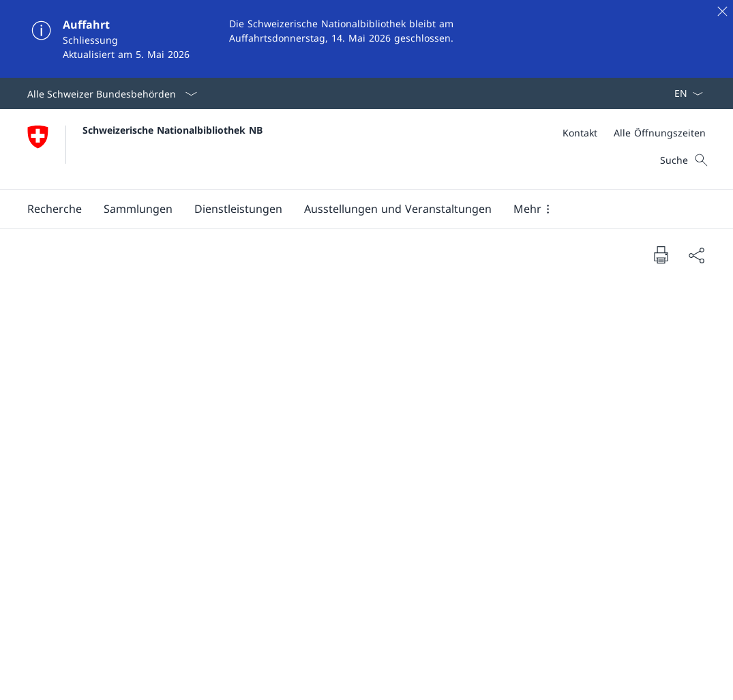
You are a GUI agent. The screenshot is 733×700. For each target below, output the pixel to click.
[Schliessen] (722, 11)
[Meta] (634, 133)
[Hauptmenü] (356, 209)
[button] (55, 209)
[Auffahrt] (366, 39)
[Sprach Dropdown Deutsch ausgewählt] (684, 93)
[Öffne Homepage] (145, 149)
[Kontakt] (580, 133)
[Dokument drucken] (661, 254)
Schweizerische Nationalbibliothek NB (173, 130)
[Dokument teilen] (696, 255)
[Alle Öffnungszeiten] (660, 133)
